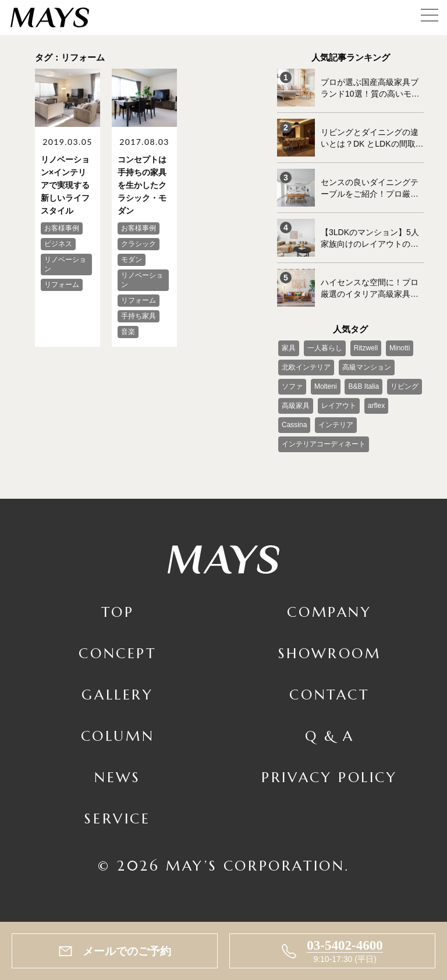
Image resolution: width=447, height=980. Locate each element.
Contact (329, 695)
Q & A (330, 736)
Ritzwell (366, 348)
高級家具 (296, 406)
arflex (376, 406)
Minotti (400, 348)
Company (329, 612)
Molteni (326, 386)
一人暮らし (325, 348)
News (117, 777)
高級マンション (367, 367)
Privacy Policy (329, 777)
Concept (117, 654)
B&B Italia (363, 386)
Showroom (330, 654)
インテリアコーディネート (324, 444)
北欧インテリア (306, 367)
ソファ (292, 386)
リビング (405, 386)
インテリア (336, 425)
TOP (118, 612)
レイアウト (339, 406)
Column (118, 736)
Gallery (117, 695)
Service (117, 819)
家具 (289, 348)
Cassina (294, 425)
